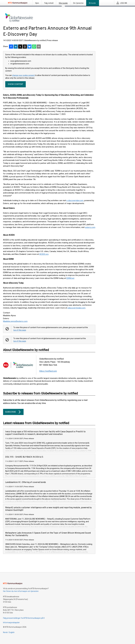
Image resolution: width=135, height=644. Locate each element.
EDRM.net (70, 278)
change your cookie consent (23, 75)
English (12, 632)
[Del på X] (20, 47)
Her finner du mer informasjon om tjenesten (21, 591)
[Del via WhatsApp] (34, 47)
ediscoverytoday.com (76, 308)
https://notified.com (48, 371)
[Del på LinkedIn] (16, 47)
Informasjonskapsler (11, 623)
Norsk (5, 632)
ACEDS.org (44, 254)
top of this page (20, 330)
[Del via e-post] (39, 47)
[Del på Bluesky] (29, 47)
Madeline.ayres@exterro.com (15, 321)
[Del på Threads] (25, 47)
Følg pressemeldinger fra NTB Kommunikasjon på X (24, 618)
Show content (15, 84)
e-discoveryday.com (75, 200)
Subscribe (13, 412)
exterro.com (90, 227)
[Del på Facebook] (11, 47)
